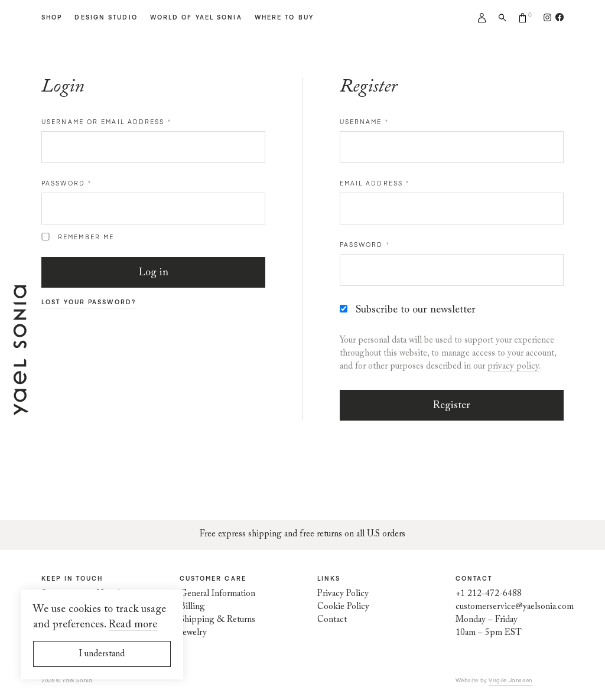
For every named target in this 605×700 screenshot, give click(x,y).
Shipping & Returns (217, 620)
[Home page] (21, 408)
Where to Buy (284, 17)
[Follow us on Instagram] (547, 17)
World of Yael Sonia (196, 17)
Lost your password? (89, 302)
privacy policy (513, 367)
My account (482, 18)
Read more (133, 625)
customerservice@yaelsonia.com (515, 607)
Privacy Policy (343, 594)
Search (502, 18)
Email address (375, 183)
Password (66, 183)
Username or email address (106, 122)
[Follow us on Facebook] (557, 17)
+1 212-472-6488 (489, 594)
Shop (52, 17)
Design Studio (106, 17)
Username (364, 122)
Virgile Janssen (510, 680)
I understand (102, 654)
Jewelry (193, 633)
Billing (192, 607)
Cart (523, 18)
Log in (154, 273)
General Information (217, 594)
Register (452, 406)
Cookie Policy (343, 607)
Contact (332, 620)
